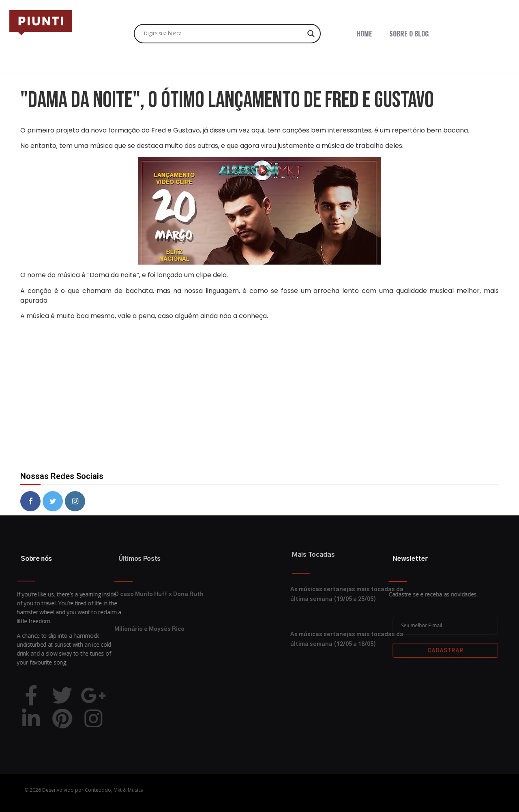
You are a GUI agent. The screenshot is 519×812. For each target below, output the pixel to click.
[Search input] (224, 34)
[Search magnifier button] (311, 34)
